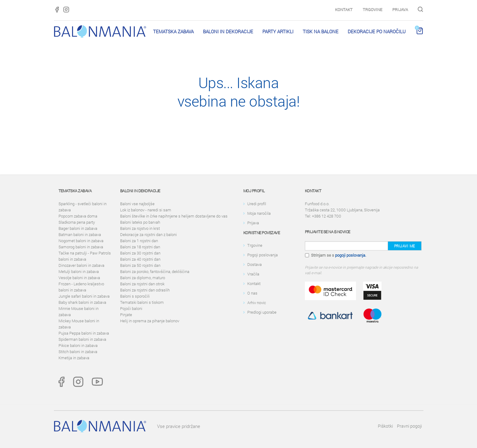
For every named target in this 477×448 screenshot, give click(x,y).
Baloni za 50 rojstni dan (140, 265)
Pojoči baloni (131, 308)
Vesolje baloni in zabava (79, 278)
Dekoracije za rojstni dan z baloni (148, 234)
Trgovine (372, 10)
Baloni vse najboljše (137, 204)
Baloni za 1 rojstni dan (139, 241)
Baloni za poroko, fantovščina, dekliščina (155, 271)
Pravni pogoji (409, 426)
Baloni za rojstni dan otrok (142, 284)
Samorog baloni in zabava (81, 247)
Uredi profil (257, 204)
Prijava (400, 10)
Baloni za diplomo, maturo (143, 278)
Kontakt (344, 10)
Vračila (253, 274)
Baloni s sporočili (135, 296)
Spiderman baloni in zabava (82, 339)
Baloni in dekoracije (228, 31)
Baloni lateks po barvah (140, 222)
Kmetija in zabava (74, 358)
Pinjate (126, 315)
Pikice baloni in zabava (78, 345)
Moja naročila (259, 213)
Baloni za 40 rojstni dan (140, 259)
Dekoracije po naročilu (377, 31)
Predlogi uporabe (262, 312)
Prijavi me (405, 246)
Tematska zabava (173, 31)
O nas (252, 293)
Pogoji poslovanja (263, 255)
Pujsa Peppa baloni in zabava (84, 333)
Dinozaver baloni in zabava (81, 265)
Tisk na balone (321, 31)
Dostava (255, 264)
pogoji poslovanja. (351, 255)
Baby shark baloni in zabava (82, 302)
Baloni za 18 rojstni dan (140, 247)
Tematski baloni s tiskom (142, 302)
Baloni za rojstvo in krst (140, 228)
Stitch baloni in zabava (78, 352)
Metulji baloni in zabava (79, 271)
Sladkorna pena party (77, 222)
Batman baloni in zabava (80, 234)
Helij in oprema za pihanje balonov (150, 321)
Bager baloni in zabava (78, 228)
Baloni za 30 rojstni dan (140, 253)
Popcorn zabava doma (78, 216)
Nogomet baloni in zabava (81, 241)
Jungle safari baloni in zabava (84, 296)
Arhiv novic (257, 303)
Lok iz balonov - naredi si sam (146, 210)
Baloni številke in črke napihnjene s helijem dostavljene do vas (174, 216)
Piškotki (385, 426)
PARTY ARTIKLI (278, 31)
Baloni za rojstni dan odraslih (145, 290)
